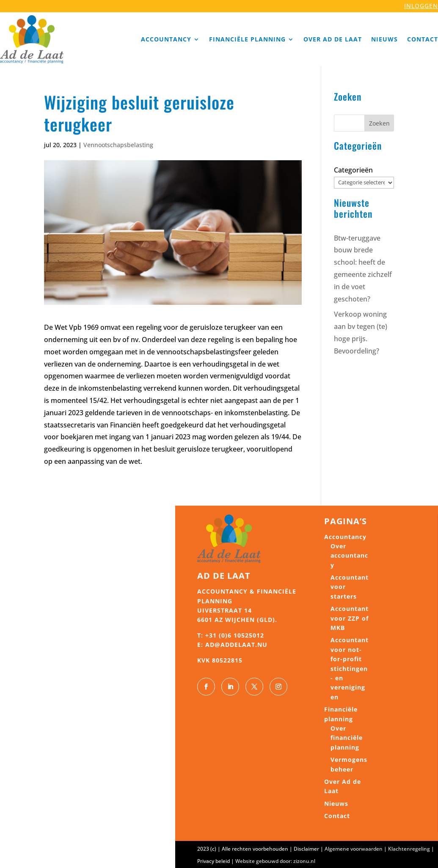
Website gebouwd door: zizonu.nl (275, 861)
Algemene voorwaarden (354, 849)
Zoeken (379, 123)
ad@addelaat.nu (236, 645)
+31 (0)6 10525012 (235, 635)
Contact (423, 39)
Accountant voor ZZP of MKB (350, 618)
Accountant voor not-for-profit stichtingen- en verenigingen (350, 668)
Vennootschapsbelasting (118, 145)
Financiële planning (247, 39)
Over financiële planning (347, 738)
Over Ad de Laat (333, 39)
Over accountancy (349, 556)
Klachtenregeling (409, 849)
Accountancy (166, 39)
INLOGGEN (421, 6)
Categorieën (353, 170)
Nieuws (384, 39)
